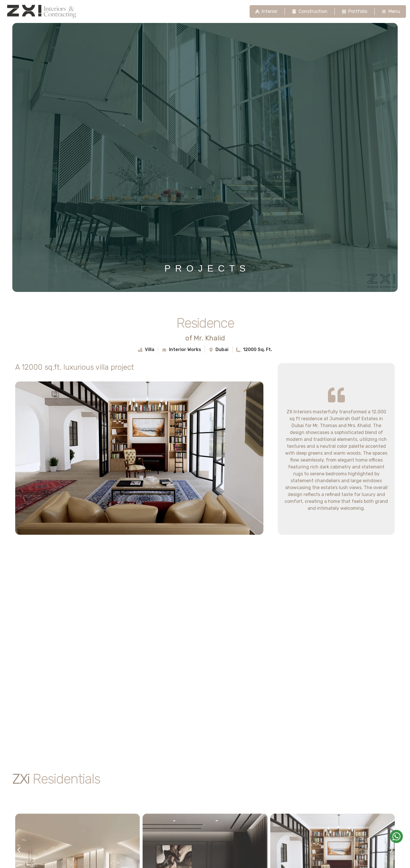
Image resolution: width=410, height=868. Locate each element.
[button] (19, 850)
